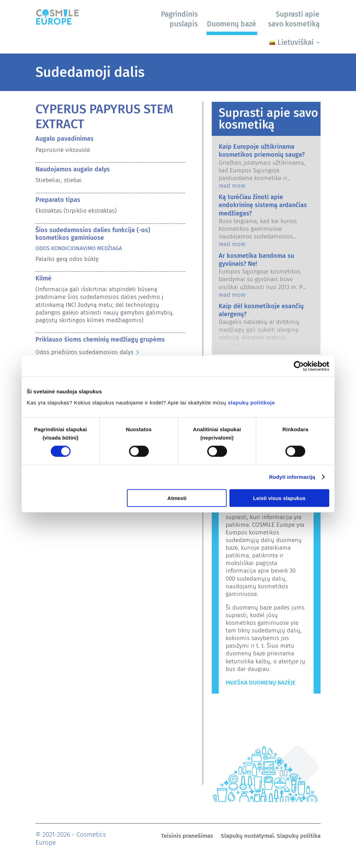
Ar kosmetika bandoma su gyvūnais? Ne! (256, 260)
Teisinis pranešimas (187, 837)
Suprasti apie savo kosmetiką (294, 19)
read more (232, 186)
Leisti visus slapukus (279, 498)
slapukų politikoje (251, 402)
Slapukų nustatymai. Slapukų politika (271, 837)
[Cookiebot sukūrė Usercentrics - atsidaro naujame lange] (299, 366)
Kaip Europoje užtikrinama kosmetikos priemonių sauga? (262, 151)
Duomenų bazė (232, 24)
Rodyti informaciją (292, 477)
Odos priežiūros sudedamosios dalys (84, 352)
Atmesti (177, 498)
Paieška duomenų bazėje (261, 683)
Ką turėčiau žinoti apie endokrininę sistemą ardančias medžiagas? (263, 205)
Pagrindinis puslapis (179, 19)
